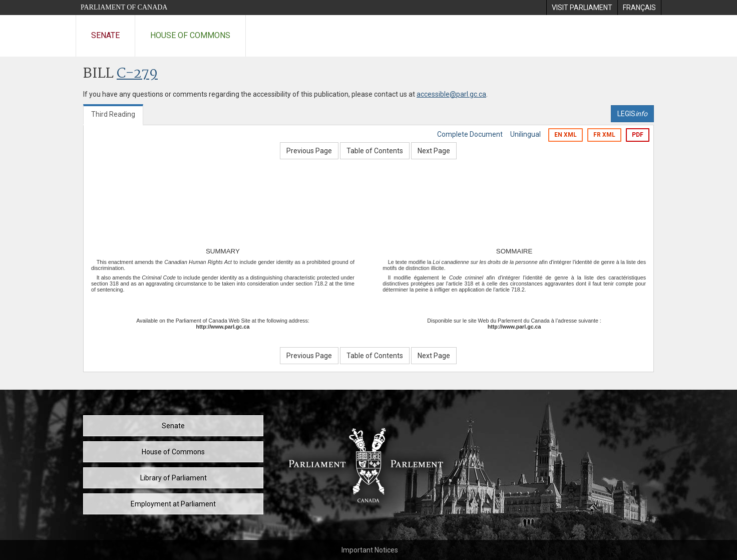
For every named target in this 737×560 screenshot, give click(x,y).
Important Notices (370, 550)
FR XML (604, 135)
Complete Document (470, 134)
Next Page (434, 151)
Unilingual (525, 134)
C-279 (137, 74)
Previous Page (309, 151)
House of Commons (190, 35)
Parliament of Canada (124, 7)
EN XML (566, 135)
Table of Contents (375, 151)
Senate (105, 35)
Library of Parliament (173, 478)
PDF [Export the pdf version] (638, 135)
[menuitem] (582, 8)
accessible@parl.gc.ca (451, 94)
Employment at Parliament (173, 504)
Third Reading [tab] (113, 114)
